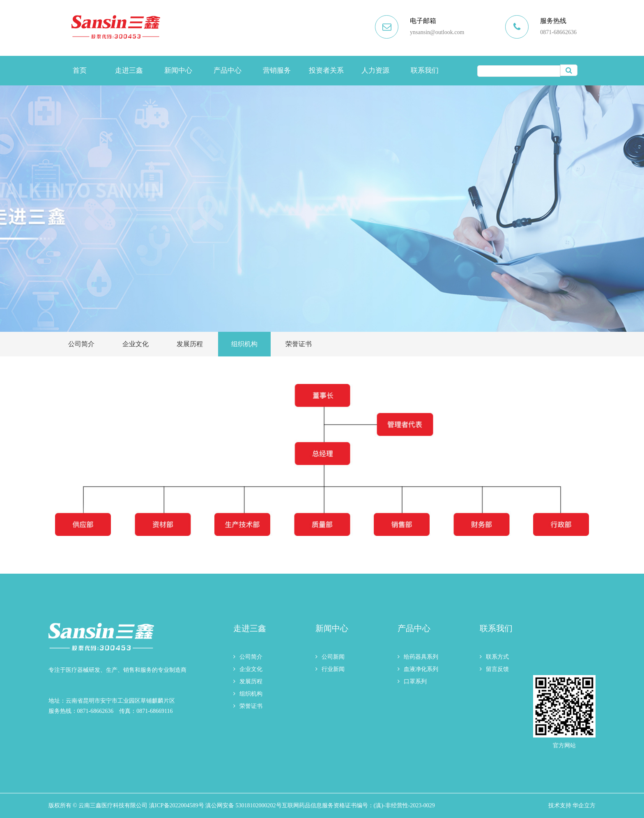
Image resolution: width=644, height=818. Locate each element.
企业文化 (136, 344)
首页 (80, 70)
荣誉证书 (299, 344)
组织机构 (244, 344)
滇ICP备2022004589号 (177, 805)
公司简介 (81, 344)
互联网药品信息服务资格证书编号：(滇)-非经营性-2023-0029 (358, 805)
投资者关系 (326, 70)
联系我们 (425, 70)
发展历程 (190, 344)
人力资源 (375, 70)
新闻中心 (178, 70)
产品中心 (228, 70)
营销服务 (277, 70)
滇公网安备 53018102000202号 (244, 805)
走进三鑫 (129, 70)
